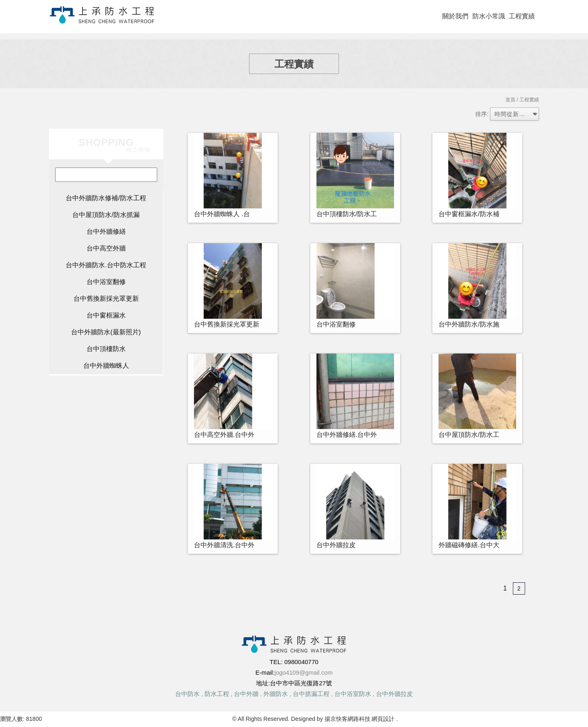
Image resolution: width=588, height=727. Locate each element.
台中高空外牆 (106, 248)
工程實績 (522, 16)
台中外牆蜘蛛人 (106, 366)
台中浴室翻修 (106, 282)
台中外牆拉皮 (394, 694)
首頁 (510, 100)
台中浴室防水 (353, 694)
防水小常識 (489, 16)
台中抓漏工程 (311, 694)
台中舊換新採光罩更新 (106, 299)
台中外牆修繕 (106, 232)
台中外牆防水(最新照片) (106, 332)
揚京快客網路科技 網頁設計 (359, 719)
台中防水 (187, 694)
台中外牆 (246, 694)
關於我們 (455, 16)
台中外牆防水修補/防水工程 (106, 198)
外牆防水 (276, 694)
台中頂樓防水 (106, 349)
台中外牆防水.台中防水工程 (106, 265)
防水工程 (217, 694)
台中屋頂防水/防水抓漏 (106, 215)
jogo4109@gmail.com (304, 672)
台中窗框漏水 (106, 315)
